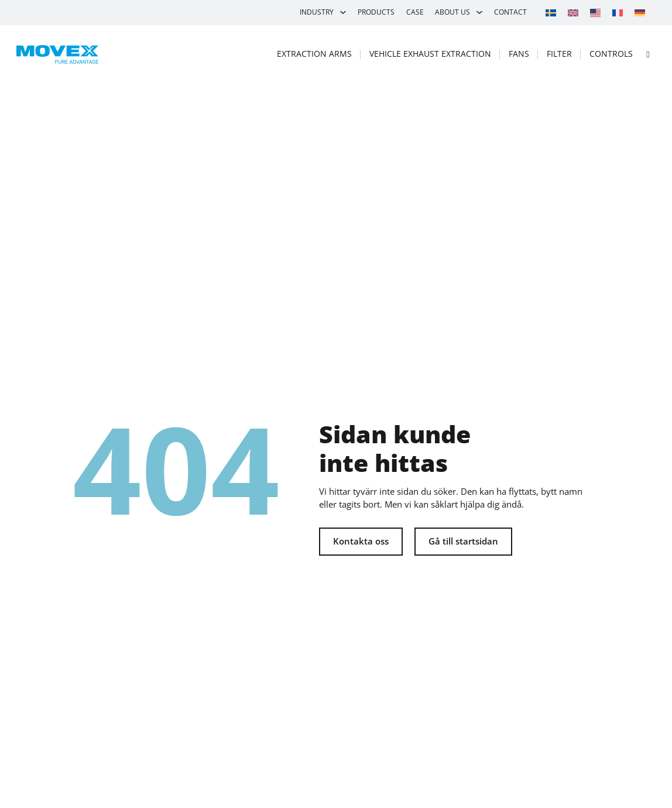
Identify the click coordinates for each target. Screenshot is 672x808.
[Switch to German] (640, 12)
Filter (559, 54)
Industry (317, 12)
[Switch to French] (618, 12)
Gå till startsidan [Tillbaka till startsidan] (463, 541)
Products (376, 12)
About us (452, 12)
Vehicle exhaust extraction (430, 54)
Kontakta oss (361, 541)
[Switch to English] (573, 12)
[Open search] (648, 54)
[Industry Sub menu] (343, 12)
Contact (510, 12)
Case (415, 12)
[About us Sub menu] (479, 12)
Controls (611, 54)
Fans (519, 54)
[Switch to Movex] (595, 13)
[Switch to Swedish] (551, 12)
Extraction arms (314, 54)
